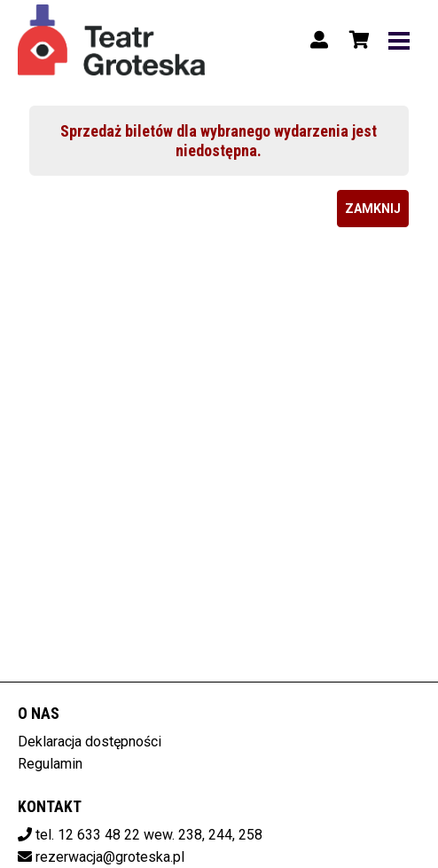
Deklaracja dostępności (90, 742)
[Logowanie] (319, 40)
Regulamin (50, 764)
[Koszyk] (356, 40)
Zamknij (373, 209)
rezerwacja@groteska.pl (110, 857)
